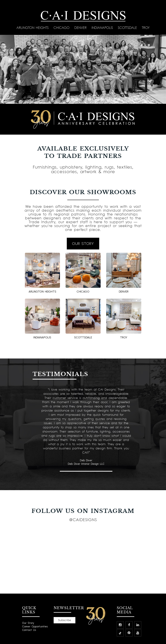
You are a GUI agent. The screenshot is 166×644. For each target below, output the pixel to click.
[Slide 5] (81, 99)
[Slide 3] (73, 99)
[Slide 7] (89, 99)
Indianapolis (103, 28)
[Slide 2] (68, 99)
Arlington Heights (33, 28)
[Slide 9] (98, 99)
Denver (81, 28)
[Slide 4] (77, 99)
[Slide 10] (102, 99)
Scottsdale (128, 28)
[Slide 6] (85, 99)
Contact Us (29, 630)
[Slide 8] (94, 99)
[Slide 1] (64, 99)
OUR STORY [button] (83, 244)
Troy (146, 28)
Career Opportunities (35, 626)
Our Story (28, 623)
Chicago (62, 28)
